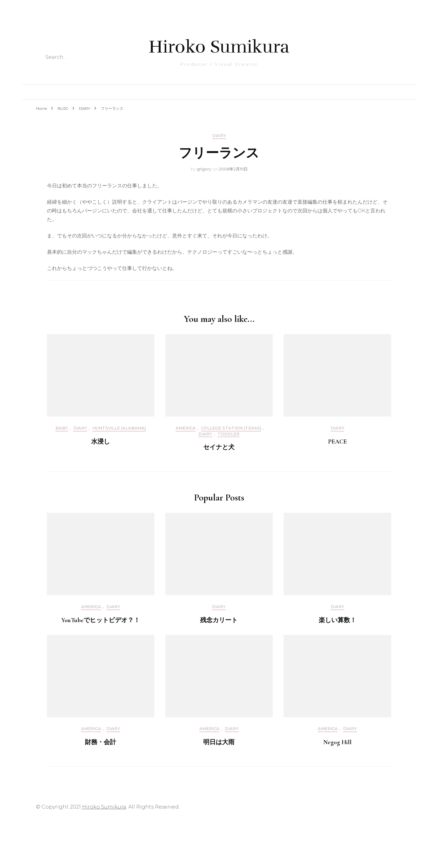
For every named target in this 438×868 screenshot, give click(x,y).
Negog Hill (338, 742)
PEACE (338, 442)
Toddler (229, 434)
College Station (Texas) (231, 428)
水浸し (100, 442)
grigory (204, 169)
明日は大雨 (219, 742)
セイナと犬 (219, 447)
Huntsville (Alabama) (119, 428)
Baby (62, 428)
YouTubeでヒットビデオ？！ (101, 620)
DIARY (219, 136)
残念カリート (219, 620)
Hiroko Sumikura (219, 47)
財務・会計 (100, 742)
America (186, 428)
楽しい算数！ (338, 620)
